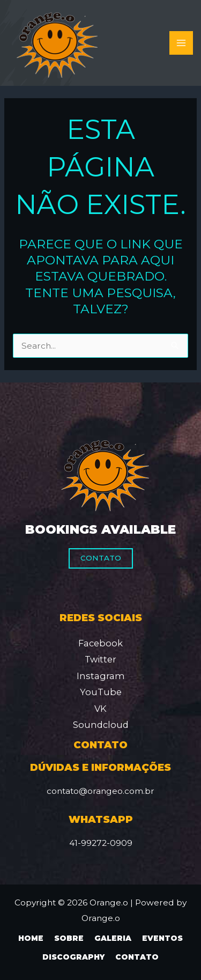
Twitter (100, 659)
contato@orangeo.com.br (100, 791)
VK (100, 709)
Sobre (69, 938)
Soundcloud (101, 725)
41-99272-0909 (101, 843)
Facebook (100, 643)
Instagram (101, 676)
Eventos (162, 938)
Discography (73, 957)
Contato (101, 558)
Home (31, 938)
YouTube (101, 692)
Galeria (113, 938)
